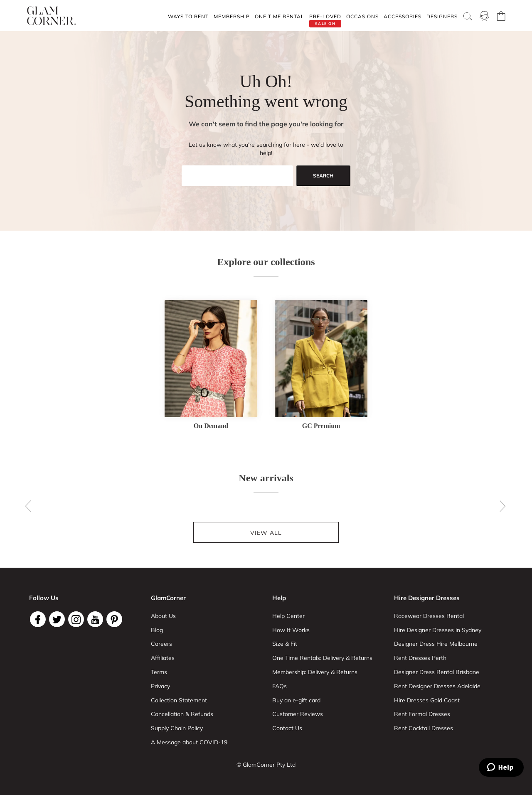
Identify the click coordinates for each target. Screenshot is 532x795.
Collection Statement (179, 700)
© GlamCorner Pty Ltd (266, 765)
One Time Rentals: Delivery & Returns (322, 658)
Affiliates (163, 658)
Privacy (160, 686)
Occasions (362, 16)
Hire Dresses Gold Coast (427, 700)
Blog (157, 630)
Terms (159, 672)
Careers (161, 644)
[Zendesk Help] (501, 767)
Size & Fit (285, 644)
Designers (442, 16)
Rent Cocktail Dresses (424, 728)
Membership (232, 16)
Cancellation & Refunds (182, 714)
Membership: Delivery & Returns (315, 672)
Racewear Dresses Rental (429, 616)
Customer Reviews (298, 714)
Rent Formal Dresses (422, 714)
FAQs (280, 686)
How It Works (291, 630)
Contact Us (287, 728)
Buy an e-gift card (296, 700)
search (323, 176)
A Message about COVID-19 (189, 742)
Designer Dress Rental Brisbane (437, 672)
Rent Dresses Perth (420, 658)
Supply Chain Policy (177, 728)
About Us (163, 616)
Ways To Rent (188, 16)
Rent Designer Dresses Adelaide (437, 686)
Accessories (403, 16)
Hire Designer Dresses (427, 598)
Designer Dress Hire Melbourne (436, 644)
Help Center (288, 616)
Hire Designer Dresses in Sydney (438, 630)
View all (266, 533)
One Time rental (280, 16)
